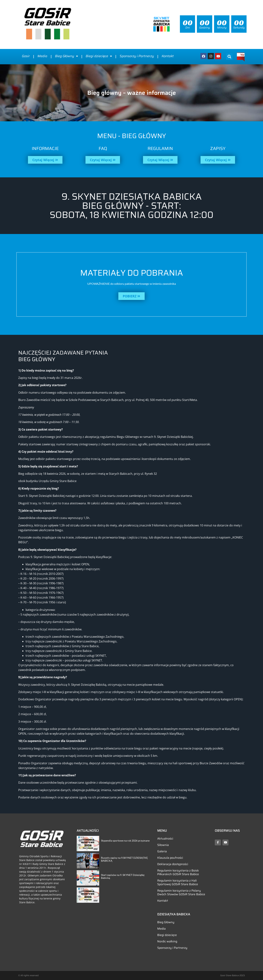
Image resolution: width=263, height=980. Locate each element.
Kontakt (168, 56)
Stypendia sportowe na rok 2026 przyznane (125, 841)
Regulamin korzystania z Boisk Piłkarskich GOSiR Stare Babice (178, 872)
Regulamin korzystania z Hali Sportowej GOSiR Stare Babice (178, 882)
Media (42, 56)
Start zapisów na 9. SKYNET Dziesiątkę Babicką (123, 876)
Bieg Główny (66, 56)
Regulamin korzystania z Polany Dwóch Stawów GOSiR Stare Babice (181, 892)
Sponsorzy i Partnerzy (137, 56)
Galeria (162, 851)
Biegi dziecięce (99, 56)
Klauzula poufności (170, 858)
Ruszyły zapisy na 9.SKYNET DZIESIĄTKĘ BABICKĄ (124, 859)
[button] (229, 57)
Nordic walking (167, 941)
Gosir (26, 56)
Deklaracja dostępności (173, 864)
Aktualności (165, 839)
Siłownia (163, 845)
